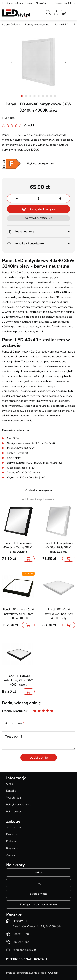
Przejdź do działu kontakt (27, 959)
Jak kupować (14, 827)
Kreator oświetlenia (13, 3)
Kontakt (11, 791)
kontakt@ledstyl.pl (24, 950)
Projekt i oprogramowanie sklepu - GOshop (32, 973)
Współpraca (13, 798)
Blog (39, 883)
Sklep (39, 873)
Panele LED (61, 25)
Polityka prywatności (19, 805)
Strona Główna (11, 25)
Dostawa (12, 834)
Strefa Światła (39, 894)
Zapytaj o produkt (38, 218)
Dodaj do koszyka (42, 209)
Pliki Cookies (14, 812)
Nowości (41, 3)
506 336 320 (21, 934)
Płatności (12, 841)
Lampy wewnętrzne (37, 25)
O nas (10, 784)
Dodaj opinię (39, 758)
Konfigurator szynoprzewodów (38, 905)
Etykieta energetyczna (41, 164)
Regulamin (13, 848)
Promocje (30, 3)
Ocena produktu (14, 711)
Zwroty (11, 855)
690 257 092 (21, 942)
